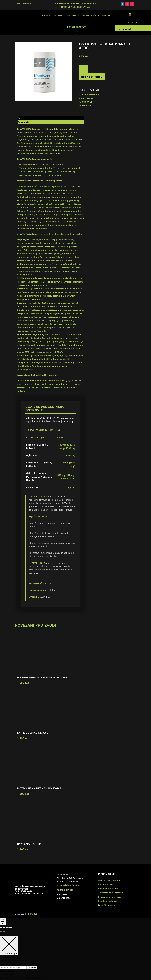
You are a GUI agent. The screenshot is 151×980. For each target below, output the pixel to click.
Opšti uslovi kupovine (109, 880)
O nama (58, 16)
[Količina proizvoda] (83, 69)
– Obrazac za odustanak (110, 893)
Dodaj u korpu (92, 77)
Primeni (32, 968)
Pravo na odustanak (108, 889)
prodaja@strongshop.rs (68, 885)
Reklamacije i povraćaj (109, 897)
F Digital (32, 914)
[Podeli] (7, 928)
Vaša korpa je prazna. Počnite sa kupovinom (22, 978)
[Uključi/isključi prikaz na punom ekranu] (4, 928)
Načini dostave (106, 884)
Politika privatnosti (108, 901)
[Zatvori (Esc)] (10, 928)
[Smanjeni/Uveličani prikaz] (1, 928)
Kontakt (107, 16)
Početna (46, 16)
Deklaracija (23, 122)
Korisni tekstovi (77, 27)
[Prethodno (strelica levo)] (1, 931)
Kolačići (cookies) (107, 905)
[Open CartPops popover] (3, 921)
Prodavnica (72, 16)
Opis (20, 118)
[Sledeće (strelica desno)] (4, 931)
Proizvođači (89, 16)
